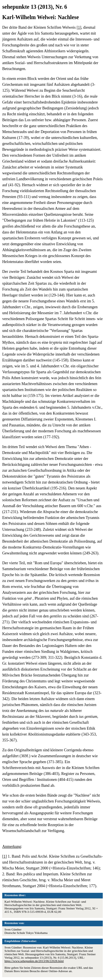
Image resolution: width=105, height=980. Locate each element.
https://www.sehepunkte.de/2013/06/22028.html (34, 961)
